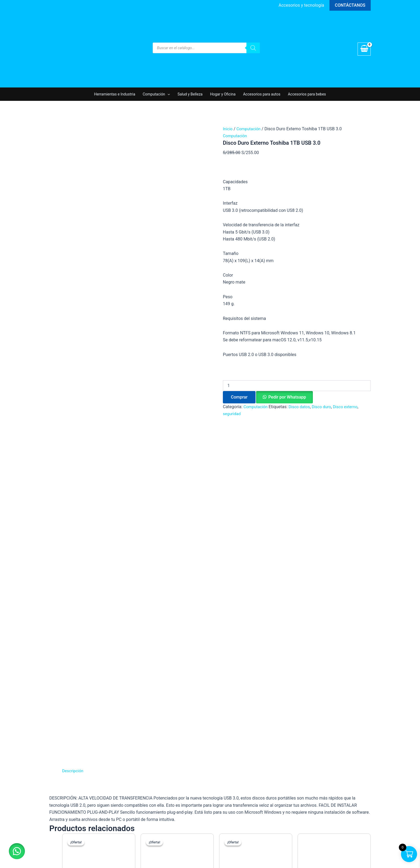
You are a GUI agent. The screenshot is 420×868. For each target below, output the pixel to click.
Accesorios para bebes (307, 94)
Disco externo (350, 407)
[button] (350, 5)
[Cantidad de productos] (297, 386)
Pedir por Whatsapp (287, 397)
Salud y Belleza (190, 94)
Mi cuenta (310, 690)
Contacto (309, 697)
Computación (156, 94)
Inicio (228, 129)
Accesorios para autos (262, 94)
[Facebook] (304, 708)
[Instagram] (315, 708)
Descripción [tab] (73, 421)
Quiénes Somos (316, 676)
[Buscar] (253, 48)
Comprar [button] (114, 589)
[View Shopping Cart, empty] (364, 49)
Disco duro (325, 407)
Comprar (239, 397)
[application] (167, 94)
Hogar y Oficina (223, 94)
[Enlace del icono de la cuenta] (301, 5)
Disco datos (301, 407)
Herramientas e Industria (115, 94)
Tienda (307, 683)
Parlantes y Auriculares (239, 711)
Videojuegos (228, 719)
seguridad (232, 414)
